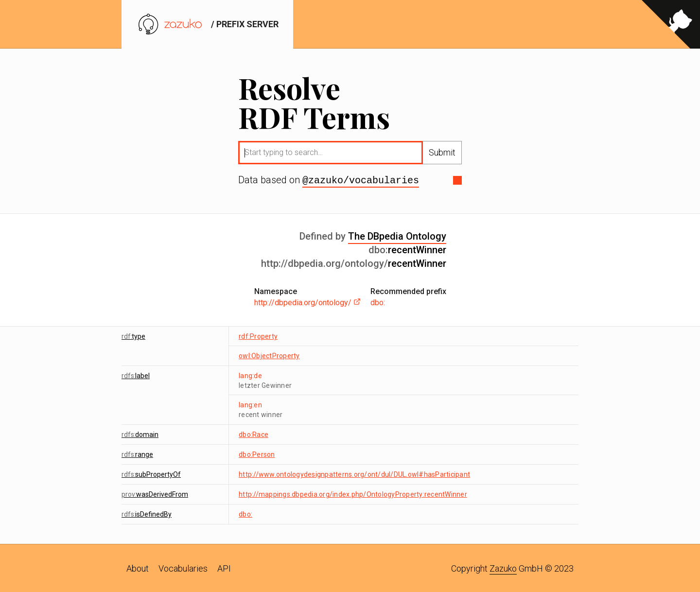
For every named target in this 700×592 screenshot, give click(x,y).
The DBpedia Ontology (397, 235)
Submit (442, 152)
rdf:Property (258, 335)
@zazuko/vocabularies (361, 180)
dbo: (378, 302)
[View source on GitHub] (671, 24)
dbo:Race (254, 434)
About (138, 567)
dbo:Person (257, 453)
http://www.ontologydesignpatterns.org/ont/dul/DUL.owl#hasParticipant (354, 473)
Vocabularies (183, 567)
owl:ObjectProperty (269, 355)
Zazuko (503, 567)
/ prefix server (207, 24)
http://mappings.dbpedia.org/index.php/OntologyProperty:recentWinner (353, 493)
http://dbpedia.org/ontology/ (307, 302)
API (224, 567)
